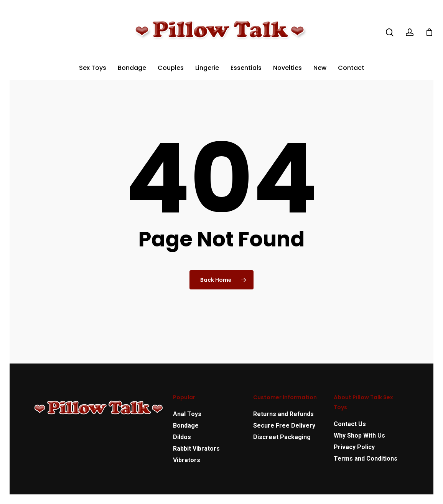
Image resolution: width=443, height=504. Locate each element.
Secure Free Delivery (284, 426)
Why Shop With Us (359, 435)
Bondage (186, 426)
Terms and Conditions (366, 459)
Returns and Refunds (283, 414)
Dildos (182, 437)
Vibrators (187, 460)
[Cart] (429, 32)
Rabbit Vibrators (196, 449)
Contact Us (350, 424)
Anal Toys (187, 414)
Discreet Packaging (282, 437)
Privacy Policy (354, 447)
